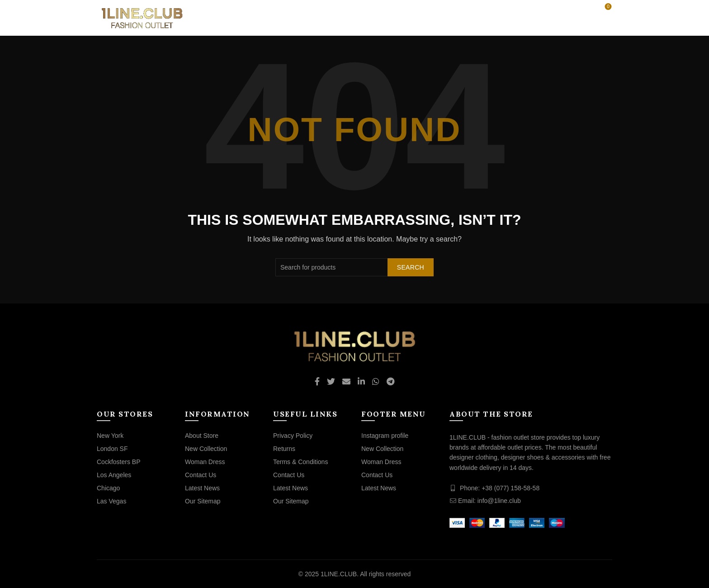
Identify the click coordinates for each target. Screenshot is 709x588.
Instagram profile (385, 436)
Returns (284, 449)
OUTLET (353, 17)
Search (411, 267)
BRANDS (426, 17)
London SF (112, 449)
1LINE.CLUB (339, 574)
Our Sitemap (203, 501)
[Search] (582, 11)
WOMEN (281, 17)
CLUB (389, 17)
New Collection (206, 449)
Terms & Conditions (300, 462)
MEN (317, 17)
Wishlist (607, 7)
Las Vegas (111, 501)
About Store (202, 436)
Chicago (108, 488)
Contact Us (201, 475)
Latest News (202, 488)
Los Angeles (114, 475)
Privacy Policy (293, 436)
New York (110, 436)
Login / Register (548, 11)
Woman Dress (205, 462)
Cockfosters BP (118, 462)
